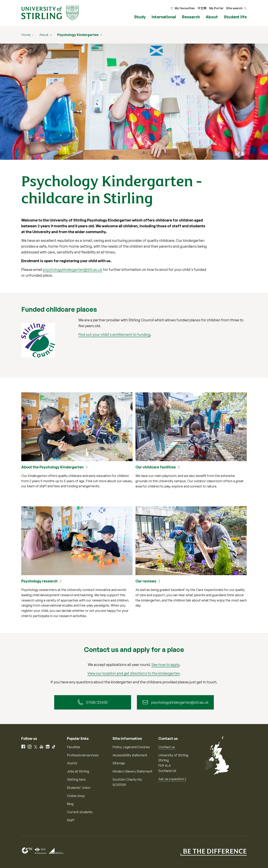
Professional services (83, 755)
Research (191, 17)
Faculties (74, 747)
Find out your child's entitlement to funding (114, 335)
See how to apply (165, 665)
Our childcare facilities (156, 467)
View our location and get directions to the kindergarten (134, 673)
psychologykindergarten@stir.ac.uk (73, 270)
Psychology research (39, 581)
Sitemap (119, 763)
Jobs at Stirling (78, 771)
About (212, 17)
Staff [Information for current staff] (71, 820)
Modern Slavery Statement (132, 771)
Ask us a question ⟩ (172, 779)
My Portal (216, 8)
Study (140, 17)
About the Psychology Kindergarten (52, 467)
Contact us (167, 747)
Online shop (76, 796)
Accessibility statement (130, 755)
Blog (70, 804)
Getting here (76, 780)
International (164, 17)
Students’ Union (79, 788)
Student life (235, 17)
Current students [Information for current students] (80, 812)
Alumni (72, 763)
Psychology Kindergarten (78, 35)
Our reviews (146, 581)
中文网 (202, 8)
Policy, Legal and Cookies (131, 747)
